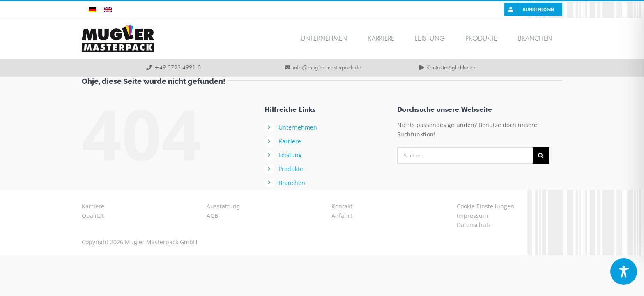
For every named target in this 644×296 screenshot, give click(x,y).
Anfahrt (342, 216)
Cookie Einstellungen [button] (485, 206)
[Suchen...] (465, 155)
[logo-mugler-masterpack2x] (118, 28)
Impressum (472, 216)
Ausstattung (223, 206)
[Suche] (541, 155)
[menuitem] (92, 10)
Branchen (292, 183)
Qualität (93, 216)
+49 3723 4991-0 (178, 68)
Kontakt (342, 206)
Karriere (290, 141)
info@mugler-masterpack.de (327, 68)
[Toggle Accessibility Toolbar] (624, 272)
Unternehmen (298, 127)
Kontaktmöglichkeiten (451, 68)
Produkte (291, 169)
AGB (212, 216)
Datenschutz (474, 225)
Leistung (290, 155)
